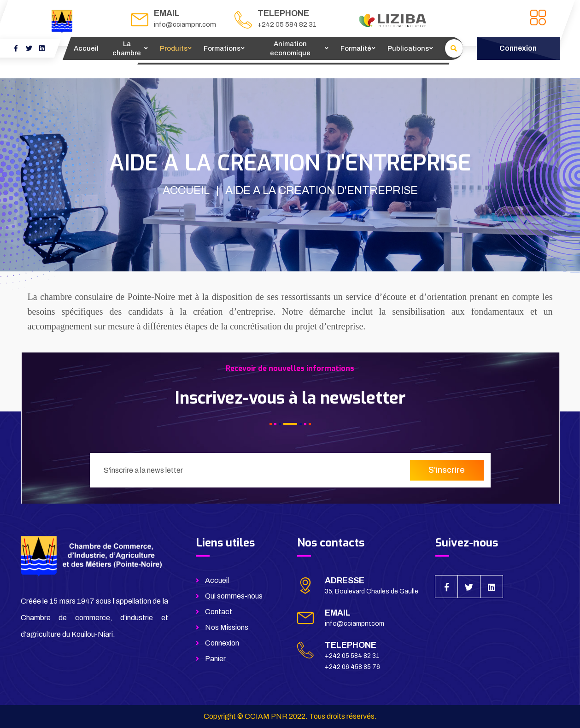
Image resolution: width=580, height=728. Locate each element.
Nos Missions (227, 627)
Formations (222, 48)
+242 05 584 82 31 (287, 24)
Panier (215, 659)
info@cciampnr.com (185, 24)
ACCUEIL (186, 190)
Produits (174, 48)
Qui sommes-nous (234, 596)
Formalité (356, 48)
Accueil (86, 48)
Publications (408, 48)
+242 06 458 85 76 (352, 667)
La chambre (127, 48)
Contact (219, 612)
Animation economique (290, 48)
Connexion (222, 643)
